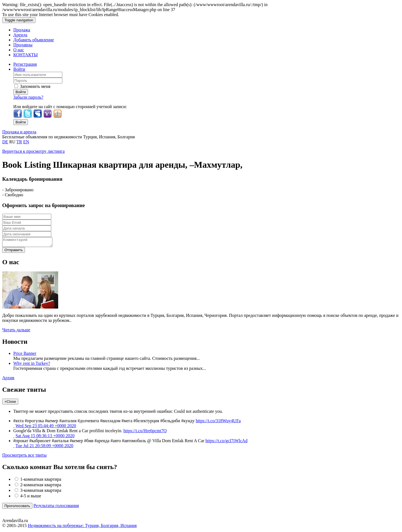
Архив (8, 379)
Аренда (20, 35)
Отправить (14, 252)
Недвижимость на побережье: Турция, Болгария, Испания (82, 527)
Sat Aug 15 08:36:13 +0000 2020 (45, 437)
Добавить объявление (34, 40)
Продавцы (23, 45)
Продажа (22, 30)
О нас (19, 50)
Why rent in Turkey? (32, 365)
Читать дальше (16, 331)
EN (26, 142)
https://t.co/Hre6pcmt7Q (145, 432)
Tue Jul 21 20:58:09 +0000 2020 (44, 447)
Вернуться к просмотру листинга (33, 151)
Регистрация (25, 64)
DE (5, 142)
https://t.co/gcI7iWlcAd (227, 442)
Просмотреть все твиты (24, 457)
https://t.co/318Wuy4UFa (218, 422)
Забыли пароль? (28, 97)
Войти (19, 69)
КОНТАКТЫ (25, 55)
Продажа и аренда (19, 132)
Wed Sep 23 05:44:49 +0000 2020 (46, 427)
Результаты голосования (56, 507)
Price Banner (25, 355)
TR (19, 142)
